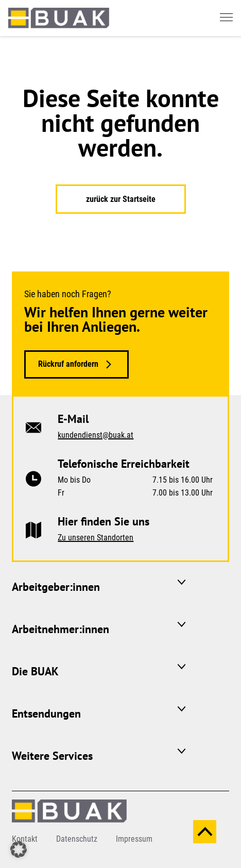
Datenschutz (77, 839)
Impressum (134, 839)
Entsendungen (46, 713)
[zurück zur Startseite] (59, 17)
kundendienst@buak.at (96, 435)
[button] (19, 849)
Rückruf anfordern (68, 364)
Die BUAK (35, 671)
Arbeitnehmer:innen (61, 629)
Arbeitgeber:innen (56, 587)
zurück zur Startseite (121, 199)
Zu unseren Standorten (96, 538)
